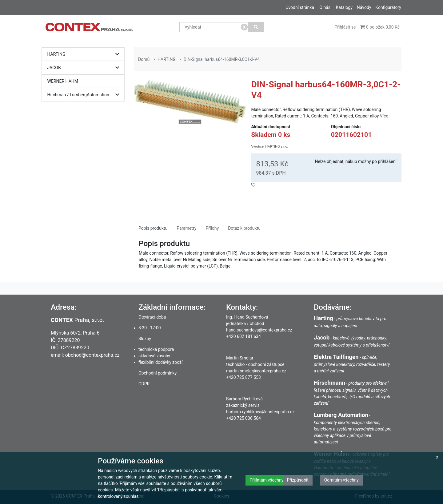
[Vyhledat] (256, 27)
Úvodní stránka (300, 7)
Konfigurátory (388, 7)
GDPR (144, 384)
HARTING (85, 54)
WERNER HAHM (63, 81)
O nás (325, 7)
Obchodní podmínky (158, 373)
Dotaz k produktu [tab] (244, 228)
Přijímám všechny (266, 480)
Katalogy (344, 7)
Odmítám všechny (341, 480)
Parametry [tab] (186, 228)
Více (384, 116)
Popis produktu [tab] (153, 228)
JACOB (85, 68)
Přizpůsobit (298, 480)
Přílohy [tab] (212, 228)
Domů (144, 59)
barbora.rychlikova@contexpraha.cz (260, 412)
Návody (364, 7)
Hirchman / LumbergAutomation (85, 95)
